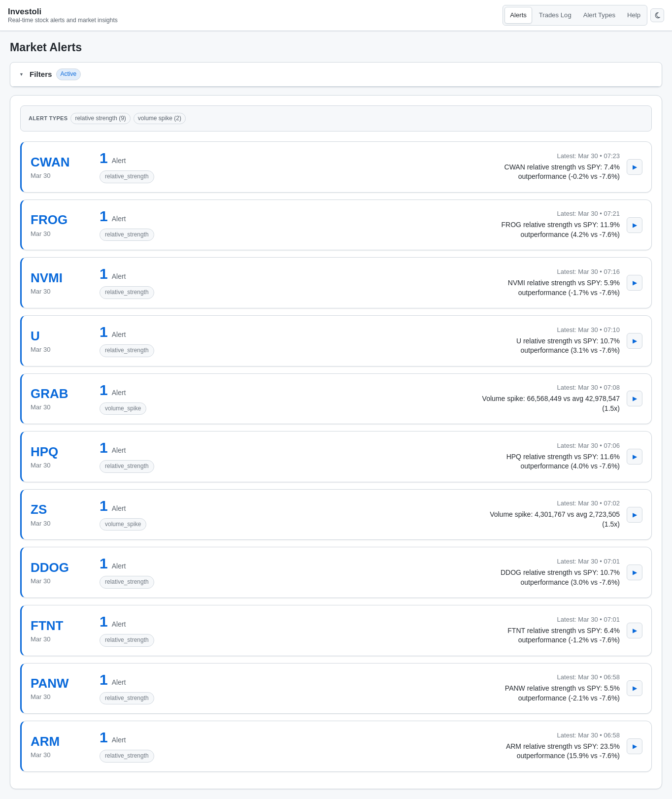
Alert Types (599, 15)
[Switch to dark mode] (657, 15)
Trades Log (555, 15)
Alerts (518, 15)
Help (634, 15)
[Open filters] (21, 74)
